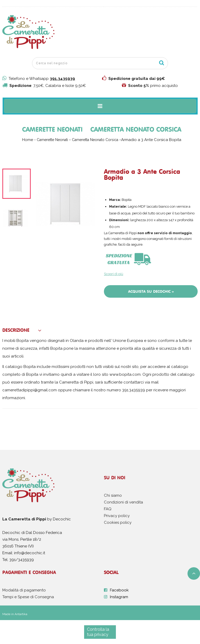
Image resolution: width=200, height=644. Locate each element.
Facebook (119, 590)
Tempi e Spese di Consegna (28, 597)
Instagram (119, 597)
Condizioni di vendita (123, 502)
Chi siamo (113, 495)
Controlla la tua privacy (98, 632)
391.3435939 (62, 79)
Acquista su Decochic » (151, 291)
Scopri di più (114, 274)
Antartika (21, 614)
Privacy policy (117, 516)
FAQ (108, 509)
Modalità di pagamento (24, 590)
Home (28, 140)
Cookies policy (118, 522)
